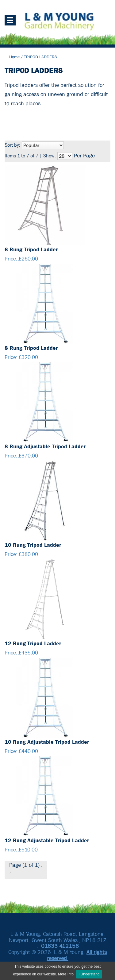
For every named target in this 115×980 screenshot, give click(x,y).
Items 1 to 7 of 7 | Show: (30, 156)
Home (14, 57)
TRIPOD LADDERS (40, 57)
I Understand (89, 974)
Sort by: (12, 145)
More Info (66, 974)
